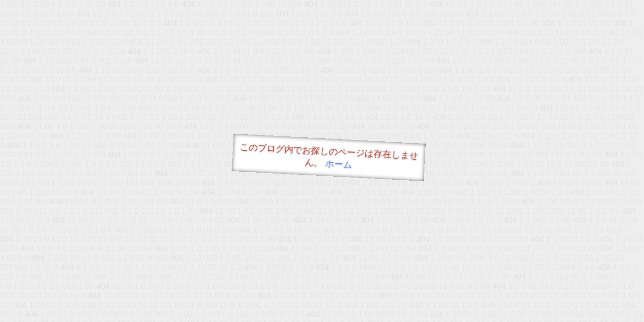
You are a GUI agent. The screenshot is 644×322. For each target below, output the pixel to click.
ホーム (339, 164)
